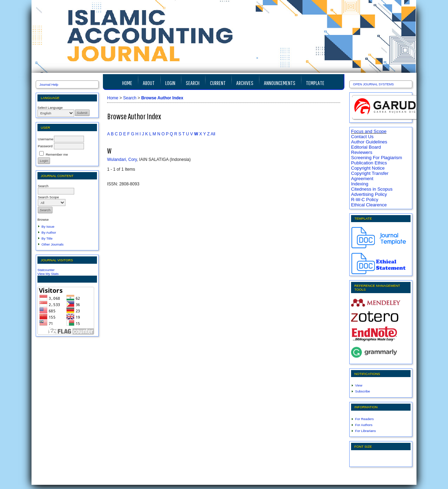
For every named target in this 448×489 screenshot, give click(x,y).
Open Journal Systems (374, 84)
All (213, 134)
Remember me (57, 154)
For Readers (365, 419)
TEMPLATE (315, 83)
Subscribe (363, 391)
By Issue (48, 226)
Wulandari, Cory (122, 160)
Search (193, 83)
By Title (47, 238)
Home (127, 83)
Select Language (50, 108)
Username (45, 139)
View (359, 385)
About (149, 83)
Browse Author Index (162, 98)
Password (45, 146)
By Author (49, 232)
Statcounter (46, 270)
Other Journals (53, 244)
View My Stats (48, 274)
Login (170, 83)
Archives (245, 83)
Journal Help (49, 84)
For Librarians (366, 431)
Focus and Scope (369, 131)
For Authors (364, 425)
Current (218, 83)
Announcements (280, 83)
